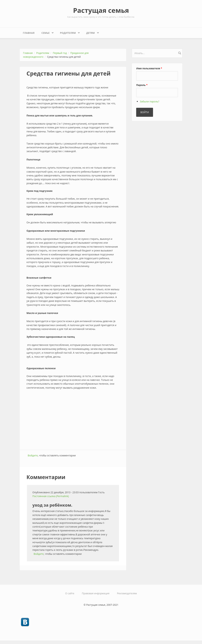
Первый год (60, 53)
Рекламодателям (127, 593)
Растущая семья (101, 10)
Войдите (33, 455)
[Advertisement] (73, 422)
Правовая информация (96, 593)
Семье (46, 32)
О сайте (70, 593)
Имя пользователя (149, 68)
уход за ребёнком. (52, 505)
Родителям (69, 32)
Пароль (142, 85)
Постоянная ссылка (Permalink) (51, 496)
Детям (91, 32)
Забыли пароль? (149, 101)
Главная (29, 33)
